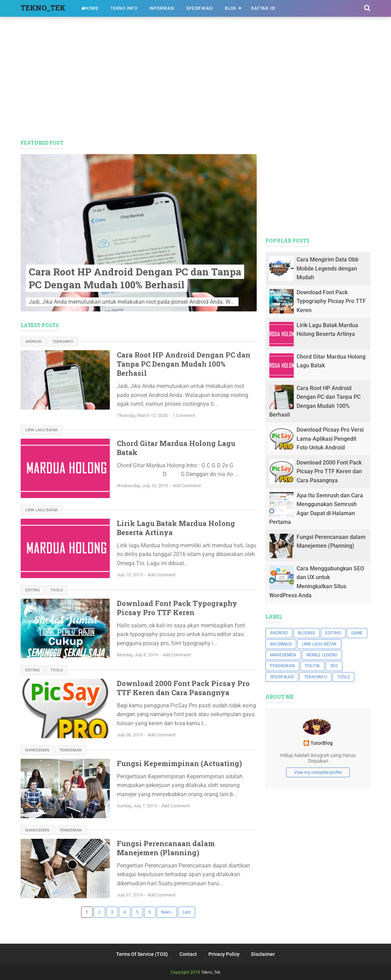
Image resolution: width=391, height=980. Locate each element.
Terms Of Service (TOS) (142, 954)
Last (187, 912)
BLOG (231, 8)
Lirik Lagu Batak (41, 430)
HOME (90, 8)
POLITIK (312, 666)
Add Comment (187, 486)
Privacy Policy (224, 954)
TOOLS (57, 590)
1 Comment (184, 415)
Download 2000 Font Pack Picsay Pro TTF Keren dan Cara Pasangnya (183, 688)
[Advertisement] (195, 80)
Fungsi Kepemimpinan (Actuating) (179, 763)
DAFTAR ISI (263, 8)
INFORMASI (162, 8)
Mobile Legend (322, 655)
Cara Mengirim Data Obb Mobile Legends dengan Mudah (328, 268)
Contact (188, 954)
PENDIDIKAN (71, 750)
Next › (167, 912)
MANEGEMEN (37, 750)
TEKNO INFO (124, 8)
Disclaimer (263, 954)
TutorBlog (322, 743)
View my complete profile (318, 772)
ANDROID (33, 342)
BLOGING (307, 633)
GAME (357, 633)
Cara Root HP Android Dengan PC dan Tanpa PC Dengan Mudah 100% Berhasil (135, 278)
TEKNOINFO (63, 342)
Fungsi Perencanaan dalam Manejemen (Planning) (166, 848)
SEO (334, 666)
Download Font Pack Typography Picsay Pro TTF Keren (177, 608)
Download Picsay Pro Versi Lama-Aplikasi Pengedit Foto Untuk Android (330, 439)
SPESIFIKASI (200, 8)
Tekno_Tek (211, 972)
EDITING (33, 590)
